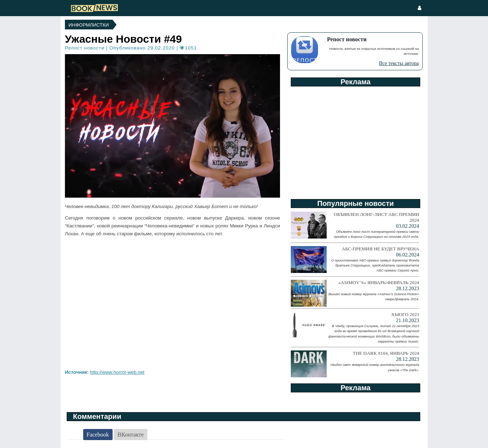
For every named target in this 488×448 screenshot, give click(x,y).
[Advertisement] (355, 140)
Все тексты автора (399, 63)
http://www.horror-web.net (117, 372)
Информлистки (89, 25)
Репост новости (85, 48)
